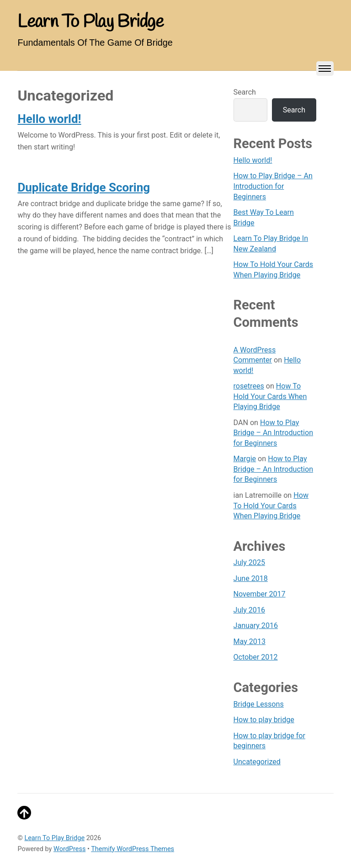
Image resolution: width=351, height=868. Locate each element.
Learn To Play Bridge (54, 838)
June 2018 (251, 578)
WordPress (69, 849)
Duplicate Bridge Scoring (84, 187)
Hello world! (49, 119)
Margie (245, 459)
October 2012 (256, 657)
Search (245, 92)
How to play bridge (264, 720)
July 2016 (249, 610)
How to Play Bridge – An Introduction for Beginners (273, 186)
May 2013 (250, 642)
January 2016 (256, 626)
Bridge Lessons (259, 704)
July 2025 (249, 562)
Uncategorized (257, 762)
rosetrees (249, 386)
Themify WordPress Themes (133, 849)
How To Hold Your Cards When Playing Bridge (270, 396)
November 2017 (260, 594)
